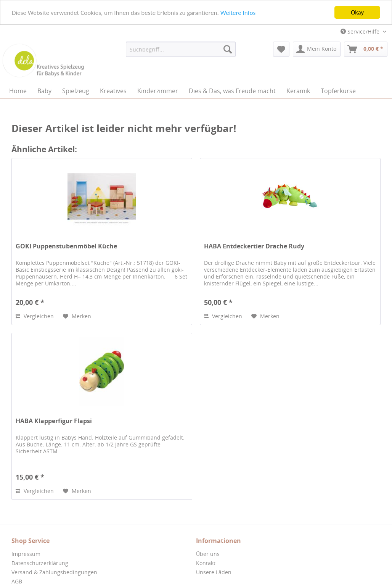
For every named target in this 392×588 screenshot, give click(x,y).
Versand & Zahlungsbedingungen (54, 572)
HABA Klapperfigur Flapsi (54, 421)
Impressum (26, 554)
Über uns (208, 554)
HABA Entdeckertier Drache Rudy (254, 246)
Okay (357, 12)
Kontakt (206, 563)
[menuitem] (181, 49)
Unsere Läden (214, 572)
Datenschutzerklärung (40, 563)
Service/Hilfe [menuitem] (361, 31)
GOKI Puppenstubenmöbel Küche (66, 246)
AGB (17, 581)
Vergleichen (35, 316)
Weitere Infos (238, 12)
